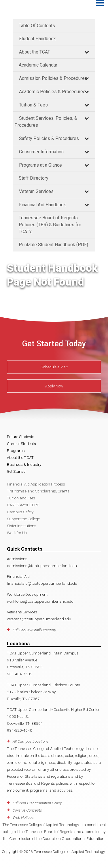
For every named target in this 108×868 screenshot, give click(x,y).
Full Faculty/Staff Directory (34, 630)
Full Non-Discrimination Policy (37, 803)
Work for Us (17, 533)
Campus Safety (20, 512)
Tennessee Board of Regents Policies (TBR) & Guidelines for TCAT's (50, 225)
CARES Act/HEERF (23, 505)
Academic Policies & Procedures (52, 92)
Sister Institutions (22, 526)
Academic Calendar (38, 65)
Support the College (23, 519)
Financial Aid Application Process (36, 484)
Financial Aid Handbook (42, 205)
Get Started (16, 471)
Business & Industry (24, 464)
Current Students (21, 444)
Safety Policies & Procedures (49, 138)
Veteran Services (36, 191)
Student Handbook (37, 39)
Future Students (21, 437)
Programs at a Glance (40, 165)
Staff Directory (34, 178)
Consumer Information (41, 152)
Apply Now (54, 386)
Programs (16, 450)
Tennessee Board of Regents (49, 832)
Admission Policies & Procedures (53, 78)
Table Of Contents (37, 26)
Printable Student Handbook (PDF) (53, 245)
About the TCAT (35, 52)
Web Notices (23, 817)
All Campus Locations (31, 741)
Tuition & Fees (33, 105)
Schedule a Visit (54, 367)
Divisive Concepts (27, 810)
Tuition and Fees (21, 498)
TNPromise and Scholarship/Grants (38, 491)
